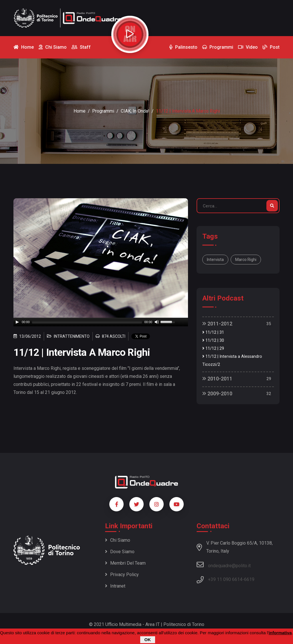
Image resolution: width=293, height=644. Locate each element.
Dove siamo (120, 552)
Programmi (103, 111)
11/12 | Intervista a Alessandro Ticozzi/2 (232, 361)
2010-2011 (217, 379)
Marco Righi (246, 260)
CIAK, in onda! (135, 111)
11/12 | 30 (213, 340)
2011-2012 (217, 324)
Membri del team (125, 563)
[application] (101, 322)
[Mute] (157, 322)
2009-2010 (217, 393)
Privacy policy (122, 575)
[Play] (17, 322)
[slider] (87, 322)
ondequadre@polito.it (224, 565)
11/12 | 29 (213, 348)
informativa (280, 633)
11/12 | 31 (213, 332)
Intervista (215, 260)
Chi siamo (118, 540)
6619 (249, 579)
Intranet (115, 586)
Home (80, 111)
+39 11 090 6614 (225, 579)
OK (148, 640)
